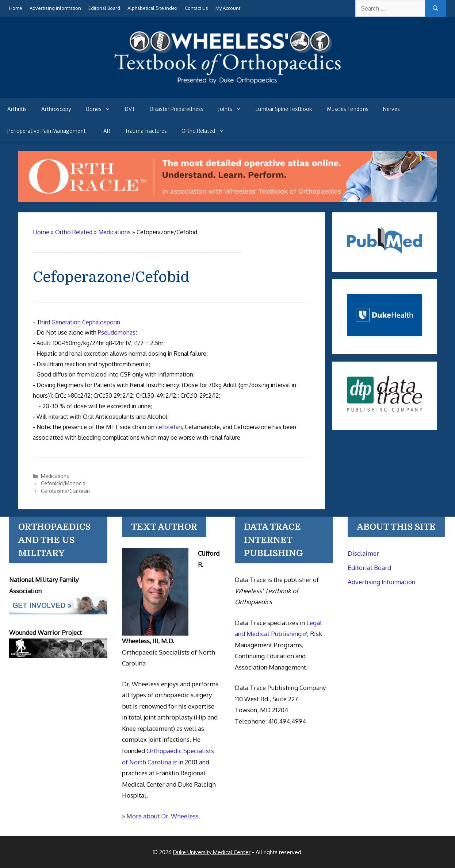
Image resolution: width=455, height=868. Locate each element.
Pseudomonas (117, 332)
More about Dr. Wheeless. (163, 816)
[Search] (435, 8)
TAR (105, 131)
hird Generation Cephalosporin (80, 322)
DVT (130, 109)
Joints (233, 109)
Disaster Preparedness (177, 109)
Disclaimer (363, 553)
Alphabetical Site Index (152, 8)
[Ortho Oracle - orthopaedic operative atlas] (227, 200)
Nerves (391, 109)
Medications (55, 476)
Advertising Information (55, 8)
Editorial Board (104, 8)
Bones (102, 109)
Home (16, 8)
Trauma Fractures (146, 131)
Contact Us (196, 8)
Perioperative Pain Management (47, 131)
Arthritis (17, 109)
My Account (228, 8)
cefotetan (169, 427)
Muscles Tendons (348, 109)
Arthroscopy (56, 109)
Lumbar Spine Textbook (284, 109)
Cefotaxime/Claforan (65, 491)
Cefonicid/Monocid (63, 483)
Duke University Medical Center (212, 852)
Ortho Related (206, 131)
